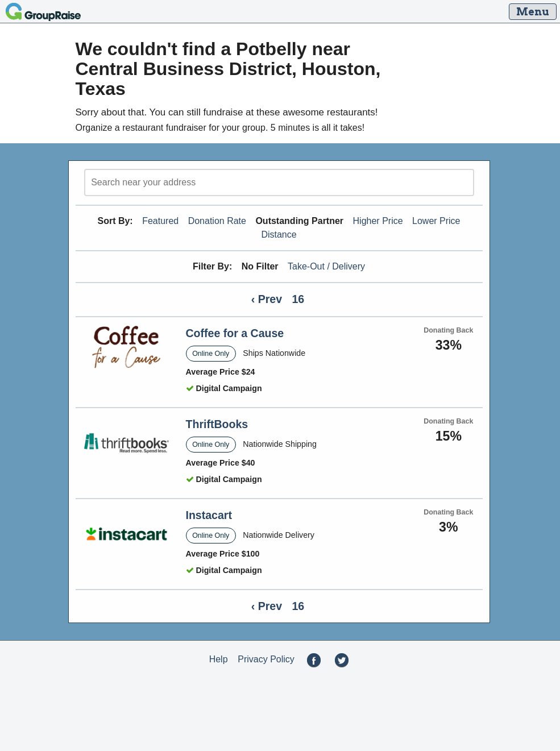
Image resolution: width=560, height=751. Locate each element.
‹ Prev (267, 299)
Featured (160, 221)
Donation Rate (217, 221)
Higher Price (378, 221)
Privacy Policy (266, 659)
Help (219, 659)
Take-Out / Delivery (326, 266)
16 (298, 299)
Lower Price (436, 221)
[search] (279, 182)
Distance (279, 235)
